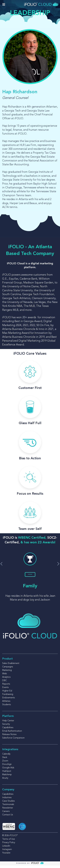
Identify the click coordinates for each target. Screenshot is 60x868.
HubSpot (7, 774)
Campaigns (8, 669)
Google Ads (8, 770)
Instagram (7, 852)
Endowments (9, 700)
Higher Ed (7, 693)
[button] (58, 565)
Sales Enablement (11, 666)
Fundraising (8, 697)
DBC (4, 683)
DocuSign (7, 767)
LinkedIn (6, 848)
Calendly (6, 756)
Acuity (5, 781)
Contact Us (8, 817)
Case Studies (8, 804)
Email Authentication (12, 734)
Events (5, 690)
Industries (7, 800)
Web (5, 676)
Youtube (6, 855)
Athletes (6, 704)
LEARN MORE (30, 576)
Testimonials (8, 807)
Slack (5, 760)
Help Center (8, 723)
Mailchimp (7, 777)
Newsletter (8, 810)
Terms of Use (9, 842)
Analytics (6, 680)
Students (7, 707)
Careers (6, 814)
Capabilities (8, 730)
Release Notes (9, 737)
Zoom (5, 763)
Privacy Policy (9, 845)
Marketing (7, 673)
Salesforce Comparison (13, 740)
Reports (6, 686)
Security (6, 727)
